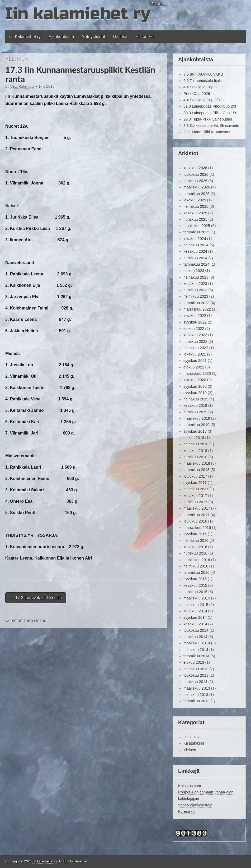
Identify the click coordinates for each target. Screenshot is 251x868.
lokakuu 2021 (195, 354)
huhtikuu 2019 (195, 412)
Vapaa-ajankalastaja (195, 805)
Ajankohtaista (61, 37)
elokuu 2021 (194, 367)
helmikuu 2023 (196, 296)
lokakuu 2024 (195, 239)
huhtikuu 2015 (195, 592)
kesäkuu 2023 (195, 284)
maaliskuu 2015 (197, 598)
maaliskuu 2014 (197, 643)
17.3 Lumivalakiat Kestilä (36, 598)
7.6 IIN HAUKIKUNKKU (203, 74)
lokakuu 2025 (195, 200)
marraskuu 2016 (197, 528)
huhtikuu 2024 (195, 258)
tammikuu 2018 (196, 470)
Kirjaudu (158, 4)
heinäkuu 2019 (196, 399)
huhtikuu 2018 (195, 457)
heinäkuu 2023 (196, 277)
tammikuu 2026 (196, 194)
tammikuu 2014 (196, 656)
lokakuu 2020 (195, 380)
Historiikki (144, 37)
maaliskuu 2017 (197, 508)
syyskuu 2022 (195, 322)
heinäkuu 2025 (196, 206)
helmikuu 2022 (196, 348)
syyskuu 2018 (195, 431)
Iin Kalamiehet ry (25, 37)
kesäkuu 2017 (195, 496)
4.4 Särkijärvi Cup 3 (200, 87)
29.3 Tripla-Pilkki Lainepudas (208, 119)
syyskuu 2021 (195, 361)
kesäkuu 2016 (195, 547)
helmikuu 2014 (196, 650)
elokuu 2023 (194, 271)
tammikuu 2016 (196, 572)
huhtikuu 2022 (195, 341)
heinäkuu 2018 (196, 444)
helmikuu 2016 (196, 566)
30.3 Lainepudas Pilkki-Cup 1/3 (210, 113)
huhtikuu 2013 (195, 682)
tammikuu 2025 (196, 232)
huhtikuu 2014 (195, 637)
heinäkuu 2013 (196, 669)
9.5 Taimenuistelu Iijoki (203, 81)
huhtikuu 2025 (195, 219)
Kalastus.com (190, 786)
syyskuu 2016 (195, 534)
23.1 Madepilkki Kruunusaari (207, 132)
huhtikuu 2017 (195, 502)
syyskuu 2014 (195, 617)
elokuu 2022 (194, 329)
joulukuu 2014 (195, 611)
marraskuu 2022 (197, 309)
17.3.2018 (46, 86)
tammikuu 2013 (196, 701)
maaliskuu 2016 (197, 560)
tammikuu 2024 (196, 264)
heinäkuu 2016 (196, 541)
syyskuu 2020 (195, 386)
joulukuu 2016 (195, 521)
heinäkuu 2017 (196, 489)
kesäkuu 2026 (195, 168)
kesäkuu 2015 (195, 585)
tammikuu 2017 (196, 515)
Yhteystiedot (93, 37)
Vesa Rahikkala (22, 86)
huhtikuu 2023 (195, 290)
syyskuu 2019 (195, 393)
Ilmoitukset (193, 737)
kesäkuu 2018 (195, 451)
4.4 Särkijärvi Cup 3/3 (202, 100)
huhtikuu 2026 (195, 181)
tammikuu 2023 (196, 303)
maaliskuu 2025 (197, 226)
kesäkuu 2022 (195, 335)
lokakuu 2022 (195, 316)
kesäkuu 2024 (195, 251)
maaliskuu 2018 (197, 463)
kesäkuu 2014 (195, 624)
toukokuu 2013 (196, 675)
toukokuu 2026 (196, 174)
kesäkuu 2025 (195, 213)
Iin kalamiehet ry (78, 14)
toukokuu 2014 (196, 630)
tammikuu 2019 (196, 425)
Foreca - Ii (187, 811)
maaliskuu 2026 (197, 187)
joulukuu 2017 (195, 476)
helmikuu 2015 (196, 605)
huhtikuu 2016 (195, 553)
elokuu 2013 (194, 662)
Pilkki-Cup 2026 (197, 94)
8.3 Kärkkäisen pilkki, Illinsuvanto (211, 126)
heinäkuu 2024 (196, 245)
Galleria (120, 37)
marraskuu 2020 (197, 373)
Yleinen (17, 59)
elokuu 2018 (194, 438)
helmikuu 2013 (196, 695)
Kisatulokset (194, 743)
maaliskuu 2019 (197, 418)
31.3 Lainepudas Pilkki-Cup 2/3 (210, 106)
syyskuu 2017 (195, 483)
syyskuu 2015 (195, 579)
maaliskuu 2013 (197, 688)
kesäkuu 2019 (195, 405)
